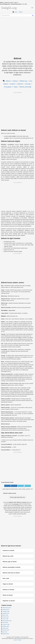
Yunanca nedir (6, 624)
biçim (26, 144)
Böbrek (21, 12)
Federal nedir (6, 610)
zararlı (10, 136)
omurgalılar (10, 144)
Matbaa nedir (6, 634)
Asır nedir (5, 632)
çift (24, 138)
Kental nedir (5, 628)
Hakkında (16, 640)
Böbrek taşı (24, 81)
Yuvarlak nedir (6, 611)
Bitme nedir (5, 615)
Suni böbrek (4, 310)
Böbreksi (3, 316)
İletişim (20, 640)
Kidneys (15, 81)
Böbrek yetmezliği (25, 87)
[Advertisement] (17, 38)
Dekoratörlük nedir (7, 621)
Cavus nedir (5, 619)
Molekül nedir (6, 626)
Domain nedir (6, 630)
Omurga (28, 84)
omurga (6, 138)
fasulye (22, 144)
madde (13, 136)
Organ (16, 87)
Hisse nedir (5, 623)
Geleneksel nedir (7, 608)
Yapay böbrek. (12, 310)
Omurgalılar (8, 87)
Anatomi (13, 84)
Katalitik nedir (6, 613)
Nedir (16, 12)
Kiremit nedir (6, 617)
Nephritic (20, 84)
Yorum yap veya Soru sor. (18, 497)
